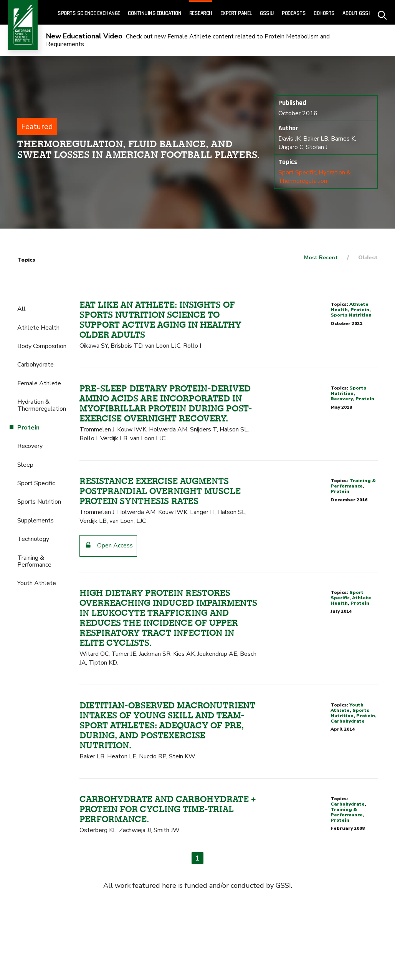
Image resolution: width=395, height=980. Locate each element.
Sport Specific (297, 172)
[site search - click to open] (383, 12)
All (21, 309)
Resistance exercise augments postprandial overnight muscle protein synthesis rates (160, 491)
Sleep (25, 465)
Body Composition (42, 346)
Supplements (36, 521)
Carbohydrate (36, 365)
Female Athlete (39, 383)
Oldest (368, 258)
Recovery (30, 446)
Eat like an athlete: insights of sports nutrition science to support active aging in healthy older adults (160, 320)
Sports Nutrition (39, 502)
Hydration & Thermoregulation (315, 177)
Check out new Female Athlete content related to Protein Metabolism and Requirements (188, 41)
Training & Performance (34, 561)
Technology (33, 539)
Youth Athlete (37, 583)
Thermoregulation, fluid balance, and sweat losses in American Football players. (139, 149)
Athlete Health (38, 328)
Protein (360, 310)
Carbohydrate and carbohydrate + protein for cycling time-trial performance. (168, 809)
